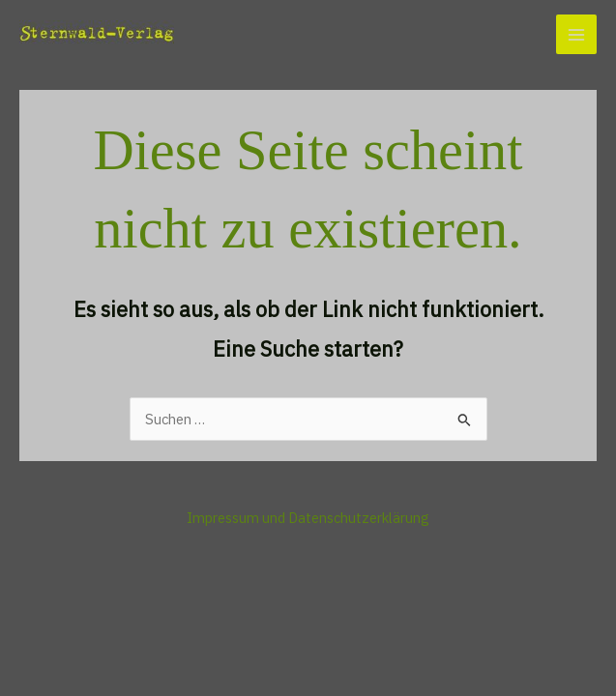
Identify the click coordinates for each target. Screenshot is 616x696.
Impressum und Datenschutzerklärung (308, 518)
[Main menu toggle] (576, 35)
